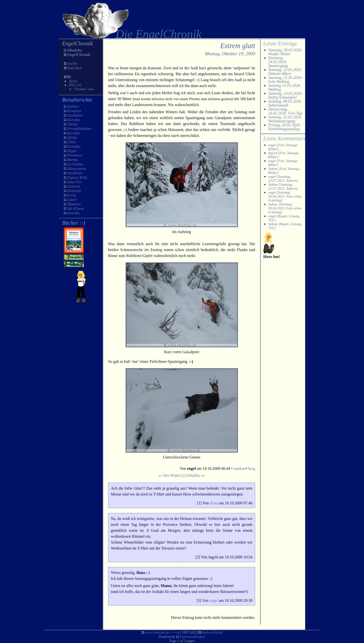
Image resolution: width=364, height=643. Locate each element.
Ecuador (74, 146)
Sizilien (73, 106)
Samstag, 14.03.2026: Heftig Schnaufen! (285, 95)
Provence (75, 155)
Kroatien (74, 111)
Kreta (72, 195)
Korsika (74, 120)
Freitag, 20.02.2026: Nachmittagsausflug (285, 127)
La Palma (75, 164)
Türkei (72, 124)
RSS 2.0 (75, 85)
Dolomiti (74, 191)
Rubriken (74, 68)
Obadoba (75, 50)
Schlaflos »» (195, 475)
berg (252, 468)
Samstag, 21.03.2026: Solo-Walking (285, 80)
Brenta (73, 160)
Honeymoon (77, 169)
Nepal (72, 151)
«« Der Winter (170, 475)
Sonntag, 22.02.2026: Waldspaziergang (285, 119)
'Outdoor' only (84, 89)
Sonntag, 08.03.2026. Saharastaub (285, 103)
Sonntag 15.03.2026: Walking (285, 87)
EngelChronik (79, 55)
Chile (72, 142)
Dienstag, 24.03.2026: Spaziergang (278, 62)
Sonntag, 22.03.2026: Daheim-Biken (285, 72)
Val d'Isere (75, 209)
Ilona (214, 503)
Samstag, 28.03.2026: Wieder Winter (285, 52)
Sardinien (75, 115)
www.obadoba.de (157, 632)
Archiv (72, 64)
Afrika (72, 138)
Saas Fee (74, 182)
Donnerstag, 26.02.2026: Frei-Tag (285, 111)
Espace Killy (77, 177)
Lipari (72, 200)
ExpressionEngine (193, 637)
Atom (73, 81)
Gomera (74, 186)
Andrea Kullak (212, 632)
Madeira (74, 204)
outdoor (240, 468)
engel (214, 600)
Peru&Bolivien (79, 129)
